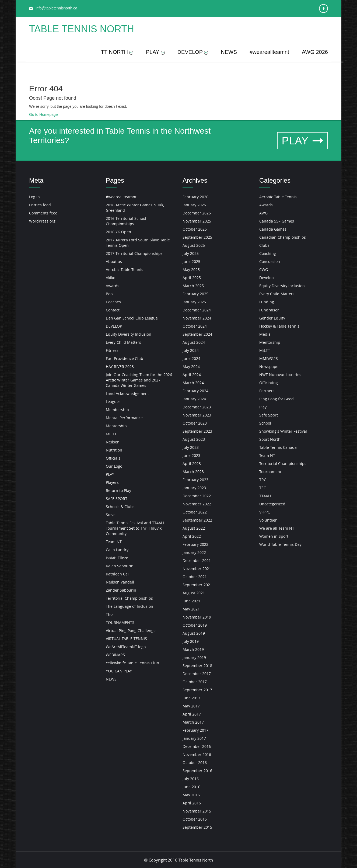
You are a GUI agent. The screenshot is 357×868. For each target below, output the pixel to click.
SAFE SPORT (117, 499)
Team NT (114, 542)
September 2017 (197, 690)
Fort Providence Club (125, 358)
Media (265, 334)
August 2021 (194, 593)
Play (263, 407)
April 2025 (192, 278)
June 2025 (191, 261)
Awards (113, 286)
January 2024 (194, 399)
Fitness (112, 350)
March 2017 (193, 722)
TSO (263, 488)
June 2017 (191, 698)
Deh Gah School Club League (132, 318)
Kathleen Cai (117, 574)
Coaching (268, 253)
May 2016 (191, 795)
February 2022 (195, 544)
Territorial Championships (129, 598)
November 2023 (197, 415)
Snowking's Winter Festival (283, 431)
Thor (110, 614)
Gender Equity (272, 318)
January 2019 (194, 657)
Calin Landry (117, 550)
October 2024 (195, 326)
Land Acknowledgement (127, 393)
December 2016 (197, 746)
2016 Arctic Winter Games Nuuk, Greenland (135, 208)
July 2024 (191, 350)
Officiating (269, 383)
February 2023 (195, 480)
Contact (113, 310)
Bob (109, 294)
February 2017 (195, 730)
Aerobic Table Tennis (125, 270)
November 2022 (197, 504)
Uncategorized (272, 504)
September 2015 (197, 827)
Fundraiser (269, 310)
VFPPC (265, 512)
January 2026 (194, 205)
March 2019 (193, 649)
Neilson (113, 442)
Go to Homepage (43, 114)
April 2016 (192, 803)
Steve (111, 515)
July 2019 (191, 641)
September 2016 (197, 771)
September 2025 (197, 237)
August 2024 (194, 342)
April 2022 (192, 536)
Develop (267, 278)
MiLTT (111, 434)
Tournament (270, 472)
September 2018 (197, 666)
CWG (264, 270)
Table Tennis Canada (278, 447)
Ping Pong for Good (276, 399)
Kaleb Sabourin (120, 566)
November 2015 (197, 811)
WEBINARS (115, 655)
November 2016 (197, 754)
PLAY (155, 52)
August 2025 (194, 245)
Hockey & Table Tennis (279, 326)
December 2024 (197, 310)
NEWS (229, 52)
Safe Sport (269, 415)
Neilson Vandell (120, 582)
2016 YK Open (118, 232)
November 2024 (197, 318)
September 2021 (197, 585)
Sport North (270, 439)
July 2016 (191, 779)
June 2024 (191, 358)
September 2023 (197, 431)
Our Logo (114, 466)
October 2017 (195, 682)
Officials (113, 458)
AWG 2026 (315, 52)
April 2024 (192, 375)
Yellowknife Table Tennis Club (132, 663)
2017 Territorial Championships (134, 253)
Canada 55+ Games (277, 221)
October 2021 (195, 577)
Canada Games (273, 229)
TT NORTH (117, 52)
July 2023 (191, 447)
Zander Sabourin (121, 590)
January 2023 (194, 488)
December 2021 (197, 560)
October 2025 (195, 229)
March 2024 (193, 383)
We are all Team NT (277, 528)
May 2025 (191, 270)
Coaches (113, 302)
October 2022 (195, 512)
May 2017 (191, 706)
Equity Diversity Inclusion (129, 334)
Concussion (270, 261)
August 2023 (194, 439)
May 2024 (191, 367)
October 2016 (195, 763)
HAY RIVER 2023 (120, 367)
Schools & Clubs (120, 507)
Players (112, 482)
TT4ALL (266, 496)
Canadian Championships (283, 237)
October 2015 (195, 819)
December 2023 (197, 407)
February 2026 (195, 197)
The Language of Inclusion (129, 606)
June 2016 (191, 787)
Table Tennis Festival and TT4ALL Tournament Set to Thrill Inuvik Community (135, 528)
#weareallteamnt (269, 52)
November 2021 (197, 569)
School (265, 423)
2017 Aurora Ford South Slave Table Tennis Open (138, 243)
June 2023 (191, 455)
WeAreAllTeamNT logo (126, 647)
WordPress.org (42, 221)
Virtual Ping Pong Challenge (131, 631)
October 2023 (195, 423)
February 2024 (195, 391)
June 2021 (191, 601)
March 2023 (193, 472)
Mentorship (116, 426)
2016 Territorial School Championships (126, 221)
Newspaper (270, 367)
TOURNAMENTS (120, 622)
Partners (267, 391)
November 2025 (197, 221)
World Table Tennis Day (280, 544)
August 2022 (194, 528)
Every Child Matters (123, 342)
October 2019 (195, 625)
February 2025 (195, 294)
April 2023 (192, 463)
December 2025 (197, 213)
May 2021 (191, 609)
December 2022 (197, 496)
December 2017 (197, 674)
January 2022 (194, 552)
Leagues (113, 402)
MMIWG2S (269, 358)
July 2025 (191, 253)
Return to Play (118, 490)
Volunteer (268, 520)
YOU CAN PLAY (119, 671)
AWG (263, 213)
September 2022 (197, 520)
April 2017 (192, 714)
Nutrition (114, 450)
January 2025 (194, 302)
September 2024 (197, 334)
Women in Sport (274, 536)
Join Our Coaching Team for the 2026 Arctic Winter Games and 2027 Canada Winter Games (139, 380)
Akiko (111, 278)
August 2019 (194, 633)
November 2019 (197, 617)
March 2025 (193, 286)
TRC (263, 480)
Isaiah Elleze (117, 558)
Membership (117, 410)
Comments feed (43, 213)
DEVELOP (193, 52)
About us (114, 261)
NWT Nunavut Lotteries (280, 375)
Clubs (264, 245)
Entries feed (40, 205)
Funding (267, 302)
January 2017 (194, 738)
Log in (34, 197)
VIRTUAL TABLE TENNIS (126, 639)
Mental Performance (124, 418)
